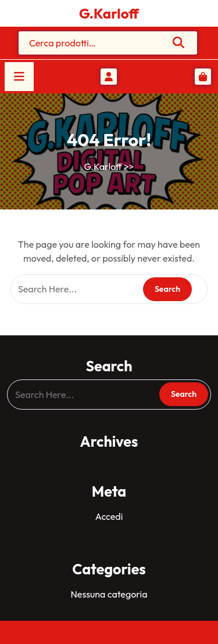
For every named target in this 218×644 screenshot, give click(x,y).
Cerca (179, 42)
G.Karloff (109, 13)
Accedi (109, 516)
